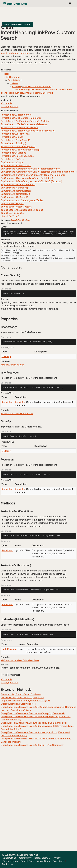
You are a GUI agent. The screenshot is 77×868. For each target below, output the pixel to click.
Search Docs (28, 861)
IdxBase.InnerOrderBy (13, 365)
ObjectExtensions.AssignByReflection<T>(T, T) (25, 701)
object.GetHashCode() (13, 213)
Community (25, 858)
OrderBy (6, 356)
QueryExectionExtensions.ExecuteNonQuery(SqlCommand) (33, 713)
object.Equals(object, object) (16, 207)
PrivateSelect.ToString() (13, 143)
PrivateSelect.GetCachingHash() (18, 146)
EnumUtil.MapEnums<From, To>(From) (21, 694)
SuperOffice (16, 220)
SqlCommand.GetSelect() (15, 197)
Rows (28, 220)
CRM (23, 220)
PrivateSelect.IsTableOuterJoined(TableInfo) (24, 124)
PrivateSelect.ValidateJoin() (15, 134)
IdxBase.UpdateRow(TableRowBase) (20, 660)
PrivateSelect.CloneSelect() (16, 140)
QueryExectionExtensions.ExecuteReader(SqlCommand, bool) (34, 723)
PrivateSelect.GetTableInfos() (16, 115)
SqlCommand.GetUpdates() (16, 191)
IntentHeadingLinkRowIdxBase (55, 90)
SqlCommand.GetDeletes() (15, 194)
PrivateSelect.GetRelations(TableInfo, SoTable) (25, 121)
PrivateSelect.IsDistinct (13, 153)
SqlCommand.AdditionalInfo (16, 165)
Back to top (8, 864)
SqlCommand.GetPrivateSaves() (18, 184)
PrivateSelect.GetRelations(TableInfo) (21, 118)
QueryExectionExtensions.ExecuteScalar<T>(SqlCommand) (32, 745)
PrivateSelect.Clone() (12, 137)
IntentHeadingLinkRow (26, 90)
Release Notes (42, 858)
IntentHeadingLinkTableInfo (15, 53)
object (7, 74)
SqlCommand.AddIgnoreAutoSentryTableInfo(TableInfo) (31, 169)
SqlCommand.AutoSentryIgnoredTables (22, 200)
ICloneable (6, 103)
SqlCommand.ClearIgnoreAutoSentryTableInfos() (27, 178)
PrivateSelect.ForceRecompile (17, 156)
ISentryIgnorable (10, 107)
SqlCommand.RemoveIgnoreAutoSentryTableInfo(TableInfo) (33, 175)
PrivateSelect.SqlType (13, 159)
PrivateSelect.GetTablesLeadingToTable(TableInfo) (28, 131)
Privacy (57, 858)
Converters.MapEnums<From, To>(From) (22, 697)
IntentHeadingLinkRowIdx (39, 93)
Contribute (58, 861)
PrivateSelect (15, 80)
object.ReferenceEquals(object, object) (22, 210)
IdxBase (14, 83)
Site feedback (10, 861)
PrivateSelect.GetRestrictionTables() (20, 150)
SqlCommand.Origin (12, 162)
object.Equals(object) (12, 203)
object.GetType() (10, 216)
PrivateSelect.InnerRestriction (17, 413)
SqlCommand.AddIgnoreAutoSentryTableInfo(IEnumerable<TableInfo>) (39, 172)
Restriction (7, 402)
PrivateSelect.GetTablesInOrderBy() (20, 127)
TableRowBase (9, 649)
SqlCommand (13, 77)
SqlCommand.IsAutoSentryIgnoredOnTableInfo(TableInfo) (31, 181)
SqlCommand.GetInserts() (15, 188)
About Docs (43, 861)
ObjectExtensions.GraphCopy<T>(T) (20, 704)
